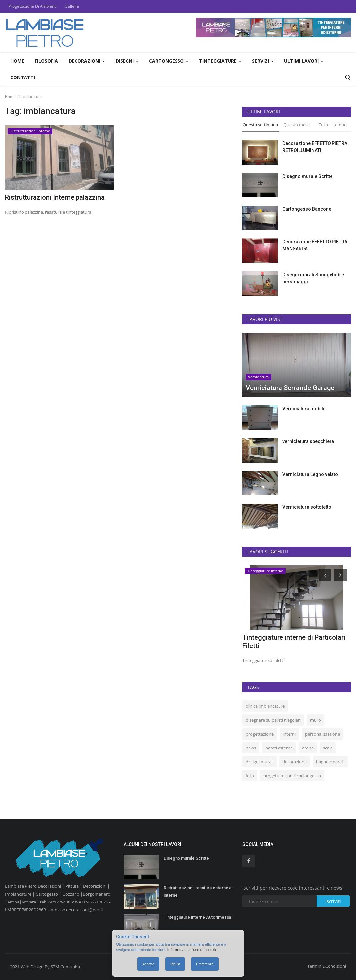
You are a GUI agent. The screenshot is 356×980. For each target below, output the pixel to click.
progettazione (260, 734)
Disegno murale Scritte (307, 176)
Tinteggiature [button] (220, 61)
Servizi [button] (263, 61)
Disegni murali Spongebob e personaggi (313, 278)
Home (17, 61)
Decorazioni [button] (87, 61)
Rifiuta (175, 964)
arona (308, 748)
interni (289, 734)
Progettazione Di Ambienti (32, 6)
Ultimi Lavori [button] (304, 61)
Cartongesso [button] (169, 61)
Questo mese (297, 125)
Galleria (72, 6)
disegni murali (259, 762)
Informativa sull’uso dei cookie (192, 950)
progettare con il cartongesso (292, 776)
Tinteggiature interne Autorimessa (197, 917)
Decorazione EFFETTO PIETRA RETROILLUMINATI (315, 147)
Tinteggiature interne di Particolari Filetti (294, 642)
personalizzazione (323, 734)
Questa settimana (260, 125)
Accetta (148, 964)
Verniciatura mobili (303, 409)
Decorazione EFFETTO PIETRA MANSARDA (315, 245)
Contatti (23, 77)
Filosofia (46, 61)
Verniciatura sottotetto (307, 507)
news (251, 748)
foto (250, 776)
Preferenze (205, 964)
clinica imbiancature (265, 706)
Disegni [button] (127, 61)
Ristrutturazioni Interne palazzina (55, 197)
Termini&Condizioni (327, 966)
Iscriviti (333, 901)
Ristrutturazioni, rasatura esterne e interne (198, 891)
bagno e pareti (330, 762)
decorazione (295, 762)
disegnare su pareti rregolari (273, 720)
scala (328, 748)
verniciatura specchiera (308, 441)
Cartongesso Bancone (307, 209)
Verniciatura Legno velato (310, 474)
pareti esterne (279, 748)
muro (315, 720)
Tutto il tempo (333, 125)
